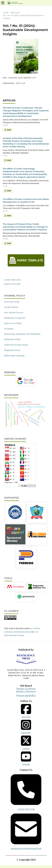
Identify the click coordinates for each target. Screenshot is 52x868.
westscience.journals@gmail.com (26, 831)
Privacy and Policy (26, 696)
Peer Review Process (14, 312)
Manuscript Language (14, 356)
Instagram (26, 726)
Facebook (26, 711)
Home (6, 13)
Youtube (26, 758)
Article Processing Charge (16, 345)
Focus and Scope (12, 302)
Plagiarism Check (12, 350)
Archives (15, 13)
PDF (9, 130)
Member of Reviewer (26, 691)
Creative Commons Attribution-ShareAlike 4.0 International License (22, 632)
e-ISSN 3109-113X (12, 280)
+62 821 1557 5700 (26, 791)
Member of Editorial (26, 689)
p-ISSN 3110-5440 (12, 284)
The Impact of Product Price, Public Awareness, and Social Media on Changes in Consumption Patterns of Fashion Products (25, 227)
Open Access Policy (13, 323)
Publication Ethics (12, 339)
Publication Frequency (15, 318)
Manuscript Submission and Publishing (22, 334)
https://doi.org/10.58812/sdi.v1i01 (22, 78)
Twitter (26, 742)
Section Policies (11, 307)
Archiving (9, 329)
